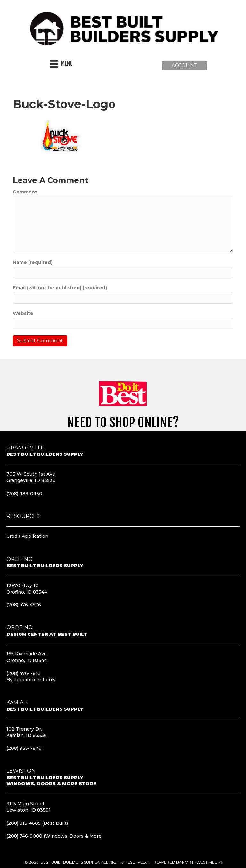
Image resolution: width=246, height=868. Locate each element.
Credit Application (27, 536)
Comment (25, 192)
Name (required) (33, 262)
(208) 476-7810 (24, 673)
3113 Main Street (25, 804)
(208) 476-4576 (24, 605)
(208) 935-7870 (24, 748)
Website (23, 313)
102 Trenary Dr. (24, 729)
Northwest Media (202, 862)
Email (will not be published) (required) (60, 288)
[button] (184, 66)
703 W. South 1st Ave (31, 474)
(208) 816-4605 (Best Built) (37, 823)
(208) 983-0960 (24, 493)
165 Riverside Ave (27, 654)
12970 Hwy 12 (22, 585)
